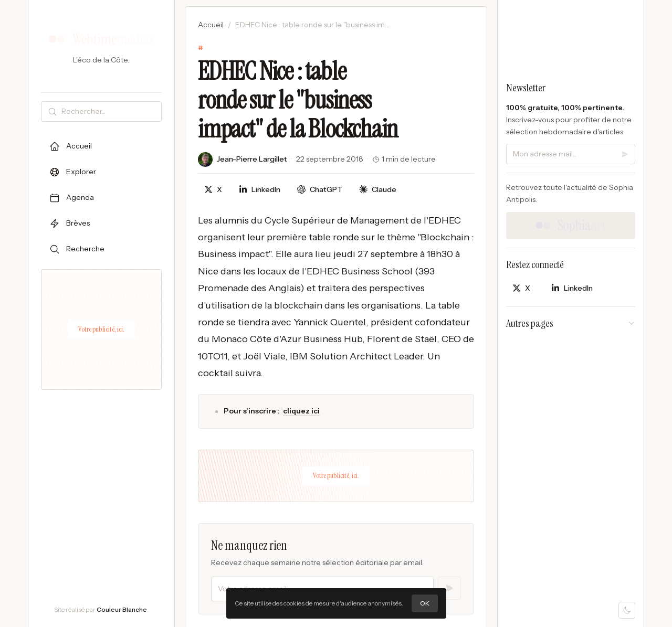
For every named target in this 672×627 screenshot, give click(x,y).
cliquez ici (301, 411)
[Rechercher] (109, 111)
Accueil (211, 25)
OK (425, 603)
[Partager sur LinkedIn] (260, 190)
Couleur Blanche (122, 609)
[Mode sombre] (627, 610)
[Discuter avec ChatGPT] (320, 190)
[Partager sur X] (213, 190)
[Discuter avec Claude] (378, 190)
